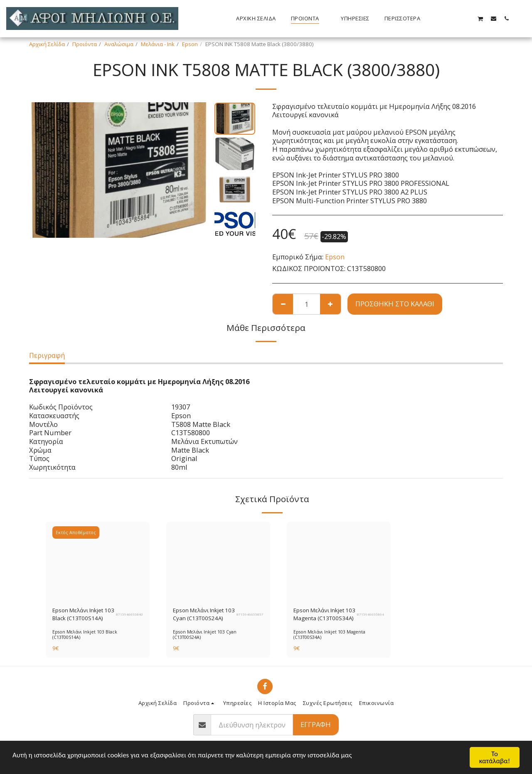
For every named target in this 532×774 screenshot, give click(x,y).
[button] (454, 18)
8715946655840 (129, 614)
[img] (98, 561)
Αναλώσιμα (119, 44)
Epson (190, 44)
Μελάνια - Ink (158, 44)
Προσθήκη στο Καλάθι (395, 304)
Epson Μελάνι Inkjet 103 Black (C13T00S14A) (83, 614)
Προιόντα (85, 44)
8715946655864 (371, 614)
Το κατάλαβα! (495, 757)
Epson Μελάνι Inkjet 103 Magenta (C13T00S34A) (324, 614)
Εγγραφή (316, 724)
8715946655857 (250, 614)
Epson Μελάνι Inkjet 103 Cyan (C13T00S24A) (204, 614)
